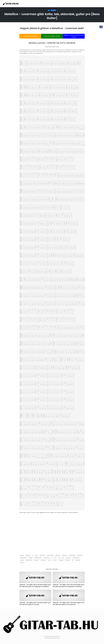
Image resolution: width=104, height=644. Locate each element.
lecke (50, 561)
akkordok (28, 556)
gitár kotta (42, 556)
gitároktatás (72, 556)
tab (73, 561)
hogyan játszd (29, 561)
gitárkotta (58, 556)
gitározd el (80, 556)
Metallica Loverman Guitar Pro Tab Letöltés (75, 36)
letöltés (55, 561)
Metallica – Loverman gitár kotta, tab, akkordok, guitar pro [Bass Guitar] (52, 16)
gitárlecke (65, 556)
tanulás (22, 563)
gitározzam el (23, 558)
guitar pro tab (76, 558)
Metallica (53, 10)
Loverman (61, 561)
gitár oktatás (50, 556)
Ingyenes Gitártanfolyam (29, 36)
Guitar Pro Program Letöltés (52, 36)
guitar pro (68, 558)
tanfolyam (78, 561)
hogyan (22, 561)
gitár (36, 556)
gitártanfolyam (38, 558)
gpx (63, 558)
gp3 (56, 558)
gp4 (59, 558)
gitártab (31, 558)
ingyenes (37, 561)
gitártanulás (47, 558)
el (33, 556)
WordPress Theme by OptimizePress (52, 638)
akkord (22, 556)
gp (52, 558)
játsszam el (43, 561)
